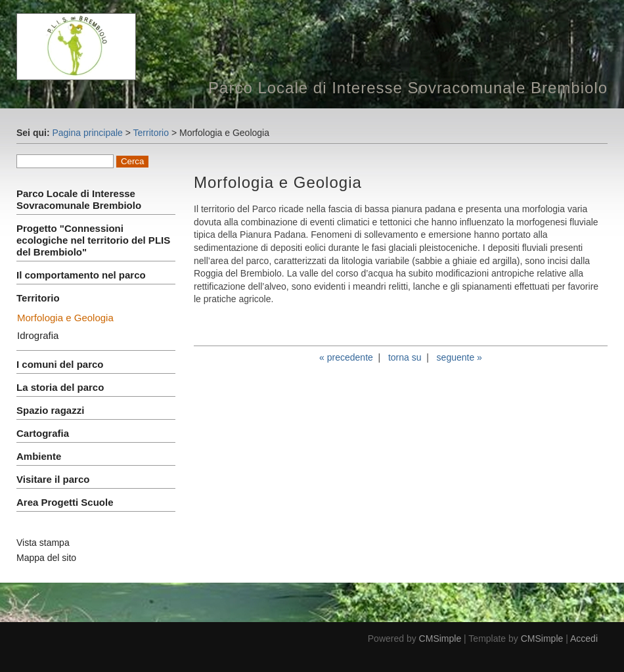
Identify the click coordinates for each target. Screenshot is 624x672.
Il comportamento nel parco (81, 275)
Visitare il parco (53, 479)
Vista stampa (43, 543)
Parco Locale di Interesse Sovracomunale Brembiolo (79, 199)
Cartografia (43, 433)
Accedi (584, 638)
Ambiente (39, 456)
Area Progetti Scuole (65, 502)
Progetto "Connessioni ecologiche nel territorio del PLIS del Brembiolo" (93, 240)
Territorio (151, 133)
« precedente (346, 357)
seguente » (459, 357)
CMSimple (440, 638)
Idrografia (38, 335)
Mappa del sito (46, 558)
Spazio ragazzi (50, 410)
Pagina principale (87, 133)
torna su (405, 357)
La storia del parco (60, 387)
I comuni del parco (60, 364)
